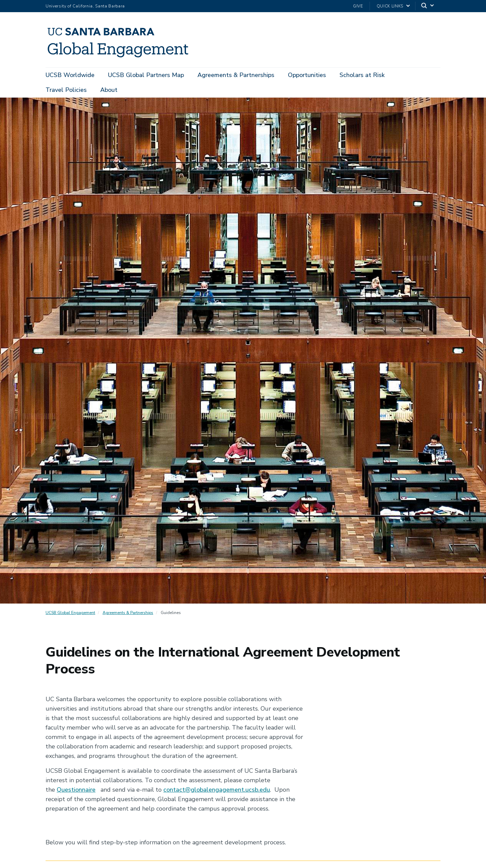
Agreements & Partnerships (236, 75)
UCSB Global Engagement (70, 613)
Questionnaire (76, 790)
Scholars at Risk (362, 75)
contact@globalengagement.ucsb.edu (217, 790)
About (109, 90)
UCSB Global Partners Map (146, 75)
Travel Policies (66, 90)
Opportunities (307, 75)
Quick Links (390, 6)
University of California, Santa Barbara (85, 6)
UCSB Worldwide (70, 75)
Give (358, 6)
